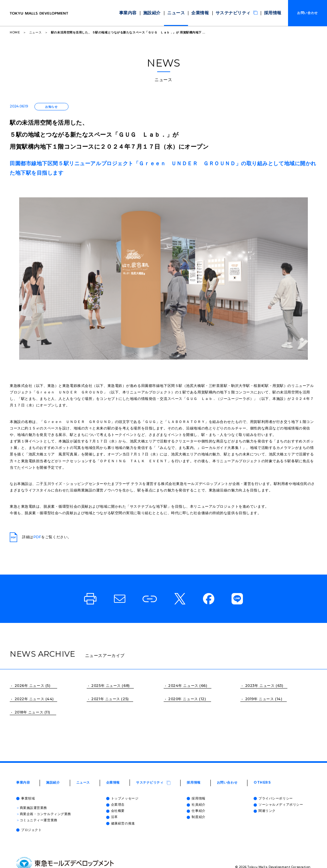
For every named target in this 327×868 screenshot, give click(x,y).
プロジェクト (29, 830)
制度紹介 (196, 817)
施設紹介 (173, 13)
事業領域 (25, 798)
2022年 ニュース (30, 699)
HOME (15, 32)
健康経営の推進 (121, 823)
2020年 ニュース (183, 699)
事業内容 (153, 13)
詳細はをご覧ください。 (41, 537)
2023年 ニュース (260, 686)
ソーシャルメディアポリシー (278, 805)
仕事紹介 (196, 811)
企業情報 (214, 13)
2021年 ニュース (106, 699)
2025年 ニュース (106, 686)
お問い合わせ (227, 782)
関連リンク (265, 811)
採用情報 (275, 13)
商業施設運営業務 (32, 808)
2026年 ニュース (30, 686)
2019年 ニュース (260, 699)
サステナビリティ (244, 13)
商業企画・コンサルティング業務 (44, 814)
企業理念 (115, 805)
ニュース (194, 13)
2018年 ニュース (29, 712)
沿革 (112, 817)
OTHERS (262, 782)
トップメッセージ (122, 798)
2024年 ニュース (183, 686)
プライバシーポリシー (273, 798)
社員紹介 (196, 805)
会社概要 (115, 811)
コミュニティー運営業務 (37, 820)
